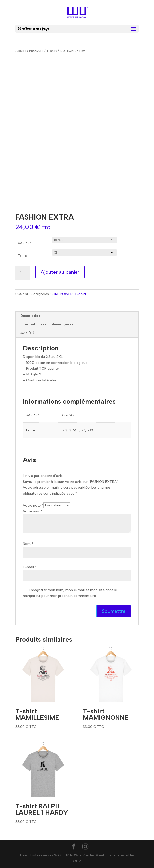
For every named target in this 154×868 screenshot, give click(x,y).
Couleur (24, 243)
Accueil (21, 51)
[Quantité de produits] (23, 273)
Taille (22, 256)
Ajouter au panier (60, 272)
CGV (77, 861)
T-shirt (52, 51)
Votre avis (33, 511)
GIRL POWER (62, 294)
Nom (28, 544)
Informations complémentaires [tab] (47, 324)
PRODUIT (36, 51)
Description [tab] (30, 316)
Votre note (33, 505)
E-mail (30, 567)
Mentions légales (110, 855)
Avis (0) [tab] (27, 333)
